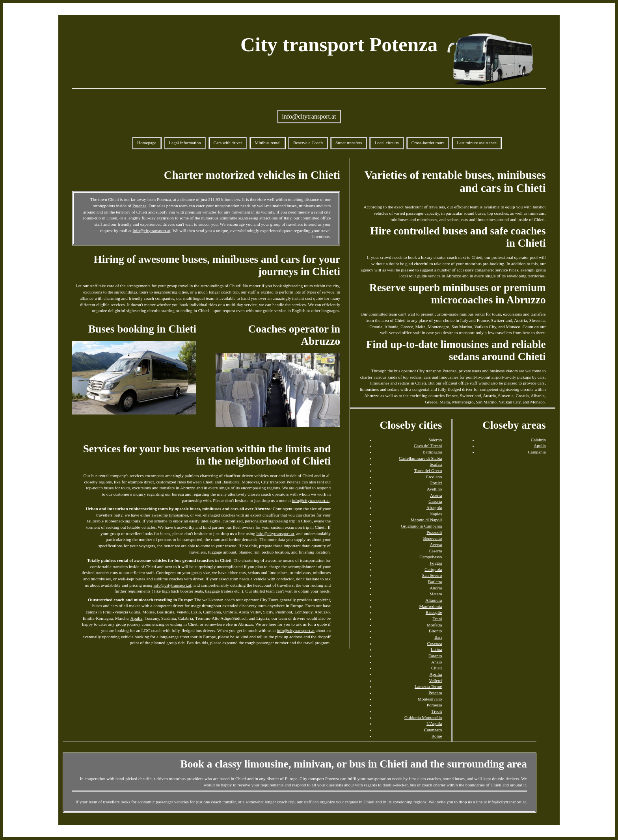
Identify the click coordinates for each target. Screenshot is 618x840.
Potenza (139, 206)
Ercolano (434, 477)
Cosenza (434, 643)
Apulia (136, 618)
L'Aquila (434, 723)
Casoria (435, 501)
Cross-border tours (428, 143)
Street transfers (349, 143)
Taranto (435, 656)
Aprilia (436, 674)
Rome (437, 736)
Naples (436, 514)
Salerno (435, 440)
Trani (437, 619)
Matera (436, 594)
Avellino (434, 489)
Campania (537, 452)
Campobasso (431, 557)
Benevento (433, 538)
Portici (436, 483)
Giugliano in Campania (421, 526)
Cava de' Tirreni (428, 446)
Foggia (436, 563)
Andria (436, 588)
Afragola (434, 507)
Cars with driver (228, 143)
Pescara (435, 693)
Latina (437, 649)
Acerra (436, 495)
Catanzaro (433, 730)
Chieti (437, 668)
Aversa (436, 545)
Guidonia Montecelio (423, 717)
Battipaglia (432, 452)
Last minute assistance (477, 143)
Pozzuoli (434, 532)
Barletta (435, 582)
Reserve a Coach (308, 143)
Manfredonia (431, 606)
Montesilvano (430, 699)
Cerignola (433, 569)
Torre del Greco (428, 470)
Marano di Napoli (426, 520)
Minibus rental (268, 143)
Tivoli (437, 711)
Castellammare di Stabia (420, 458)
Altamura (434, 600)
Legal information (185, 143)
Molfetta (435, 625)
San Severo (432, 575)
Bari (438, 637)
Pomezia (435, 705)
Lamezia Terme (428, 686)
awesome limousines (170, 515)
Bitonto (436, 631)
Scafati (436, 464)
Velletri (435, 680)
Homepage (147, 143)
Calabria (538, 440)
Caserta (436, 551)
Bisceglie (434, 612)
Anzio (437, 662)
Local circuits (386, 143)
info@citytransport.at (309, 116)
